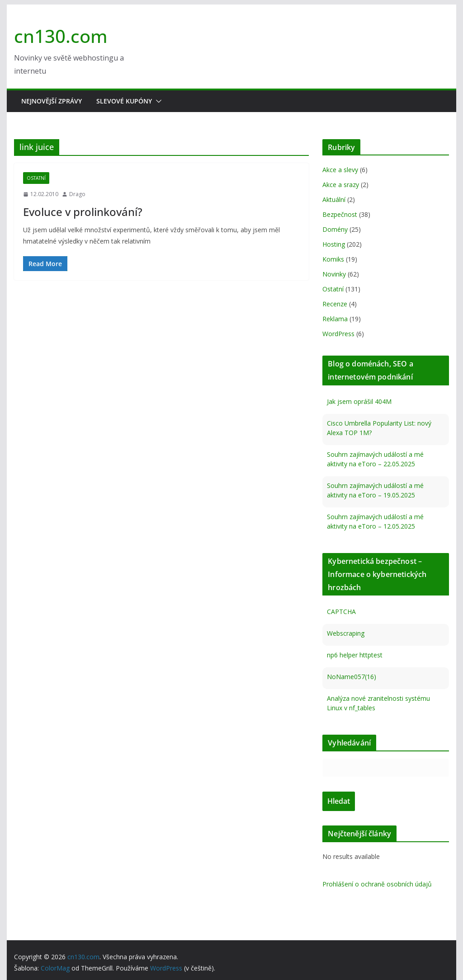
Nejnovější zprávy (52, 101)
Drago (77, 194)
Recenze (335, 304)
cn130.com (61, 36)
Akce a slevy (340, 170)
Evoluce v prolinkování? (83, 212)
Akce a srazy (341, 185)
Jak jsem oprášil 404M (359, 401)
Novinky (334, 274)
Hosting (334, 244)
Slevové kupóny (124, 101)
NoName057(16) (352, 677)
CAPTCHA (341, 612)
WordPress (338, 334)
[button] (157, 101)
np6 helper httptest (355, 655)
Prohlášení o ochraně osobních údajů (377, 884)
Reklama (335, 319)
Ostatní (36, 178)
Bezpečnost (340, 214)
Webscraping (346, 633)
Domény (335, 229)
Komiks (333, 259)
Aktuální (334, 199)
